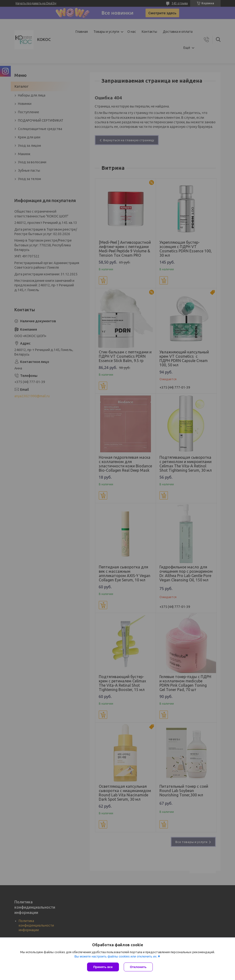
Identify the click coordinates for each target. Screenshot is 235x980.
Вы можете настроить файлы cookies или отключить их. (116, 956)
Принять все (103, 967)
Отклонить (138, 967)
